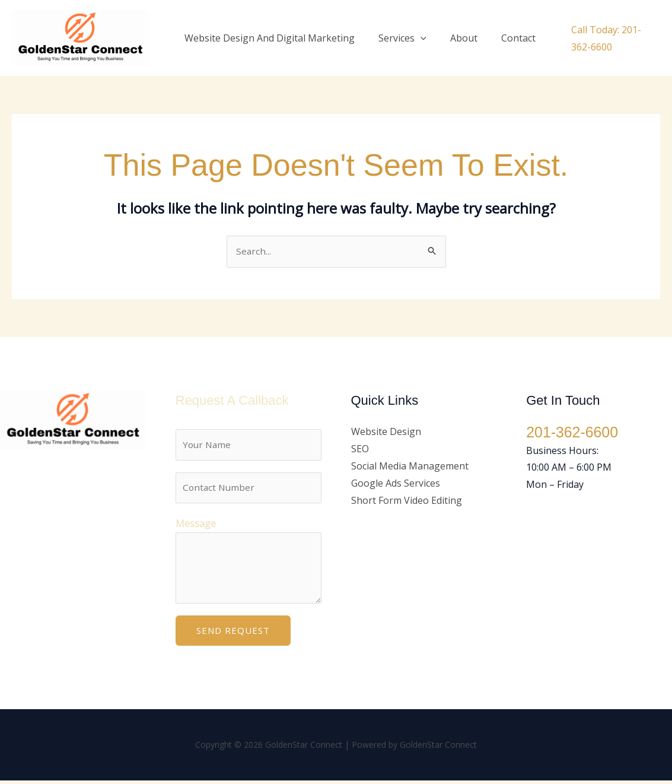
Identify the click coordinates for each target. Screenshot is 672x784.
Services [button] (395, 38)
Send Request (233, 634)
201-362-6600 (574, 433)
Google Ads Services (396, 484)
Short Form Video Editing (407, 501)
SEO (360, 449)
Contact (502, 38)
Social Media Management (410, 466)
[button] (413, 38)
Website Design (386, 433)
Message (196, 527)
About (452, 38)
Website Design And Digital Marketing (267, 38)
